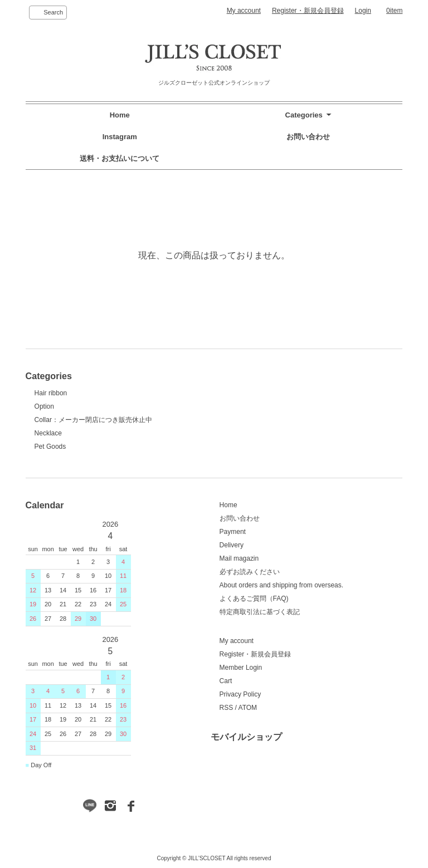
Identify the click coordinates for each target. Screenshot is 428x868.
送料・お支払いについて (120, 158)
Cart (226, 681)
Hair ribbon (51, 393)
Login (363, 11)
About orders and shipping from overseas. (282, 585)
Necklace (48, 433)
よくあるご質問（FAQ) (254, 599)
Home (120, 115)
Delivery (232, 545)
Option (44, 406)
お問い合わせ (308, 137)
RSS (227, 708)
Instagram (120, 137)
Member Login (241, 668)
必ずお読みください (250, 572)
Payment (233, 532)
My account (244, 11)
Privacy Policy (240, 694)
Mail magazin (239, 558)
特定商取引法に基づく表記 (260, 612)
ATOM (248, 708)
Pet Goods (50, 447)
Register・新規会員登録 (308, 11)
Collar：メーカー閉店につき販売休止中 (93, 420)
